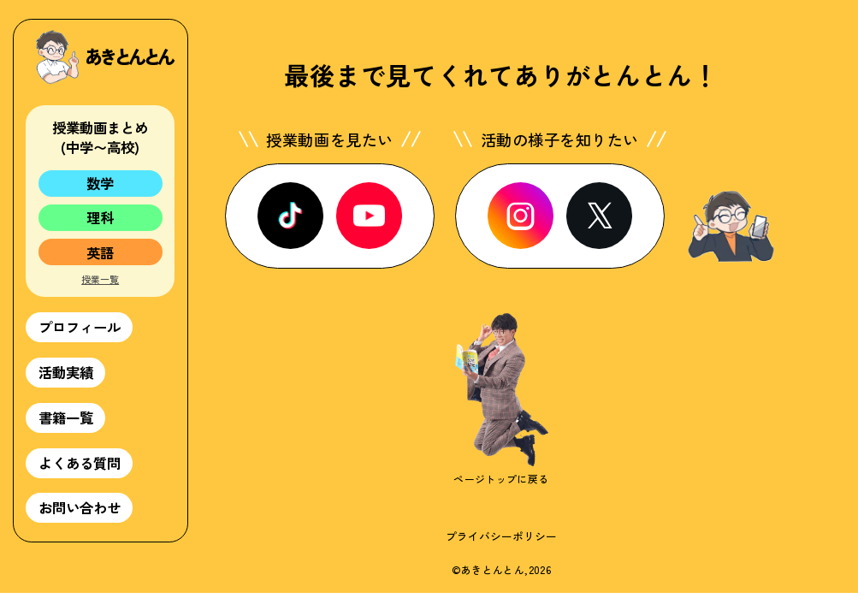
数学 (100, 183)
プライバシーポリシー (501, 536)
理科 (100, 217)
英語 (100, 252)
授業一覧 (100, 279)
